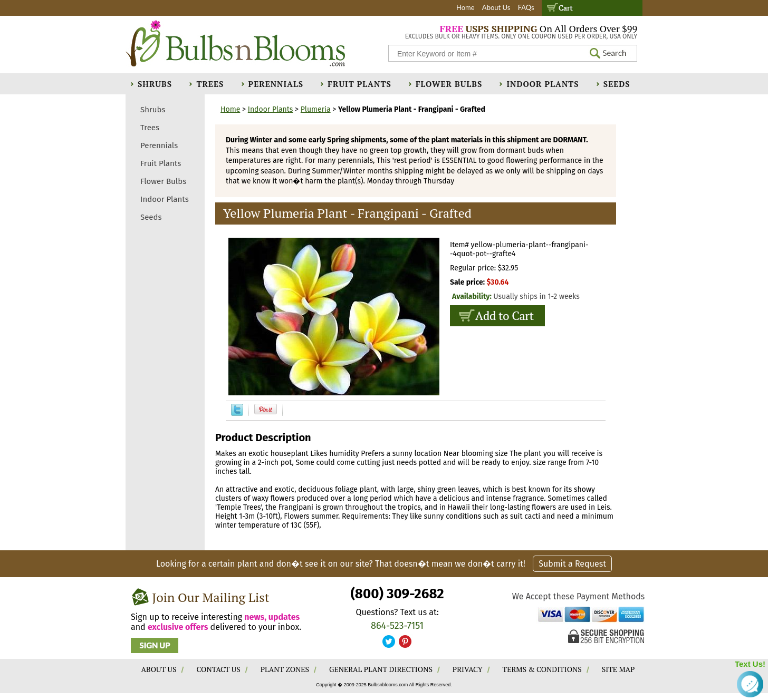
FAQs (526, 7)
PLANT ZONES (285, 669)
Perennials (276, 84)
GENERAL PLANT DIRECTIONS (381, 669)
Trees (210, 84)
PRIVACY (468, 669)
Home (465, 7)
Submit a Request (572, 564)
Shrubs (155, 84)
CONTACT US (218, 669)
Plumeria (316, 109)
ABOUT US (159, 669)
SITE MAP (618, 669)
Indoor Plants (543, 84)
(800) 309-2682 (397, 594)
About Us (496, 7)
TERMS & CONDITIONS (542, 669)
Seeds (617, 84)
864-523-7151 (397, 626)
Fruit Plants (359, 84)
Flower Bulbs (449, 84)
